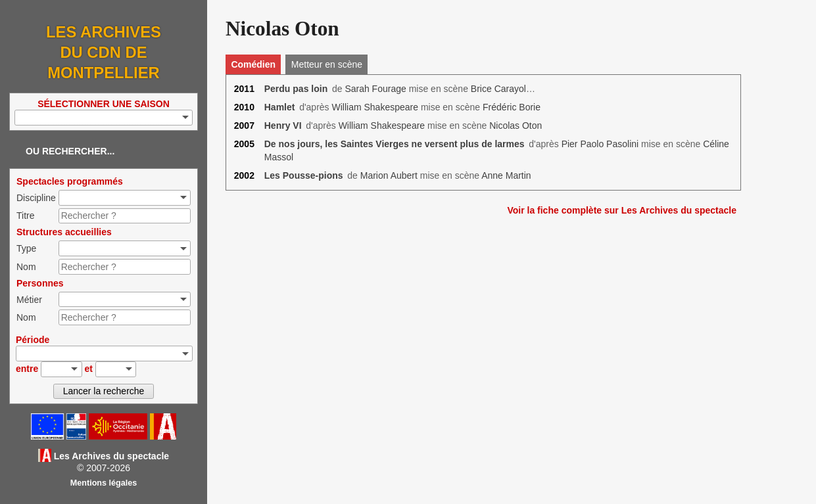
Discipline (36, 198)
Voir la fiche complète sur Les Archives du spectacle (622, 210)
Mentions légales (104, 483)
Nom (26, 267)
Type (26, 248)
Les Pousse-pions (304, 175)
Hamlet (280, 107)
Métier (29, 300)
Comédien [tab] (253, 64)
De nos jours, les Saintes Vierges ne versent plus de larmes (395, 144)
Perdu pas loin (296, 89)
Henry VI (283, 126)
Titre (25, 216)
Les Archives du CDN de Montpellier (104, 52)
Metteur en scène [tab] (327, 64)
